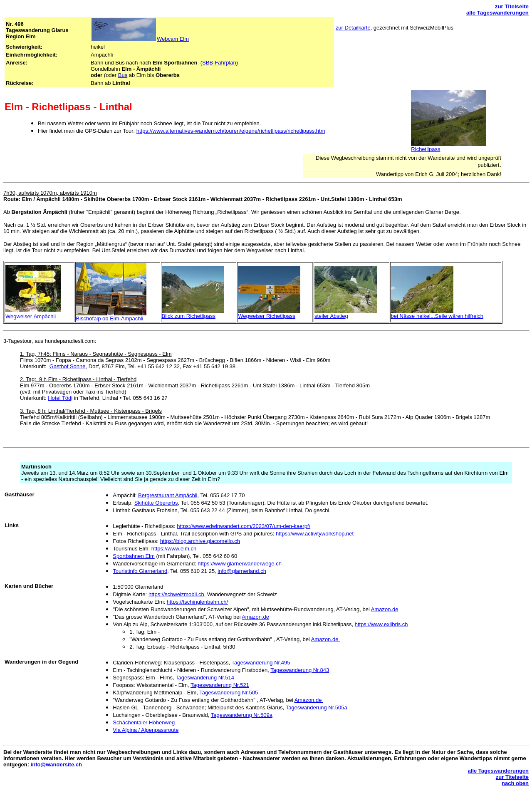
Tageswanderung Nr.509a (242, 715)
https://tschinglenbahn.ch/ (197, 602)
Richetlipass (426, 149)
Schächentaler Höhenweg (144, 722)
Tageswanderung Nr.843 (300, 670)
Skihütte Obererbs (156, 503)
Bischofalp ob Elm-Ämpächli (110, 318)
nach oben (515, 783)
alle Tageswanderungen (497, 13)
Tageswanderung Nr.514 (205, 678)
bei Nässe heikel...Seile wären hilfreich (437, 316)
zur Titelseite (512, 6)
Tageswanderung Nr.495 (261, 663)
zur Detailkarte (353, 28)
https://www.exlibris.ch (381, 624)
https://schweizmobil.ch (176, 594)
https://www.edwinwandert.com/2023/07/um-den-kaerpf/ (244, 526)
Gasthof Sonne (68, 366)
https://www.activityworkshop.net (315, 534)
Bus (123, 75)
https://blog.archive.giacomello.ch (200, 541)
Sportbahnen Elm (134, 556)
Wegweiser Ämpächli (31, 316)
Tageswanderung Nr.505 (229, 693)
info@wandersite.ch (56, 765)
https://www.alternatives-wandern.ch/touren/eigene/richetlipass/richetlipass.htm (231, 131)
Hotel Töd (59, 398)
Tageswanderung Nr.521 (220, 685)
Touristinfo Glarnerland (140, 571)
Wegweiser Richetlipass (267, 316)
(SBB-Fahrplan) (219, 63)
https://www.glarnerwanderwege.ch (240, 564)
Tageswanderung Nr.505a (317, 708)
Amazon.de (385, 609)
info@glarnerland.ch (242, 571)
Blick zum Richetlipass (189, 316)
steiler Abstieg (331, 316)
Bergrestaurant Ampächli (168, 495)
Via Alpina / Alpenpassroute (146, 730)
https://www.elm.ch (174, 549)
